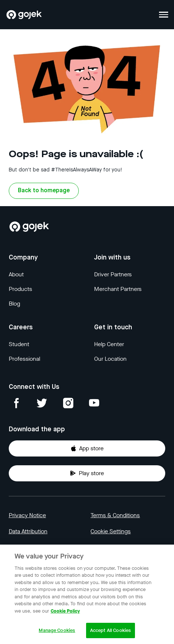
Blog (14, 304)
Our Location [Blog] (110, 359)
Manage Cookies (57, 630)
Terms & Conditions (115, 515)
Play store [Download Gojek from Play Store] (87, 473)
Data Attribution (28, 531)
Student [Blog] (19, 344)
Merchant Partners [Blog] (118, 289)
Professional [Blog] (24, 359)
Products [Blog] (20, 289)
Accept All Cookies (111, 630)
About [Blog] (16, 274)
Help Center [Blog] (109, 344)
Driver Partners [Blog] (113, 274)
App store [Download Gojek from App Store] (87, 448)
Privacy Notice (27, 515)
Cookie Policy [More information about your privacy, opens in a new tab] (65, 611)
